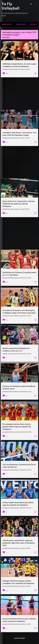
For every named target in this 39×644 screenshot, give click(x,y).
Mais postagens (20, 638)
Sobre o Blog (21, 24)
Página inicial (7, 24)
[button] (35, 73)
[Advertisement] (19, 94)
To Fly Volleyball (11, 6)
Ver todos (6, 37)
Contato (33, 24)
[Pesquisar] (31, 4)
